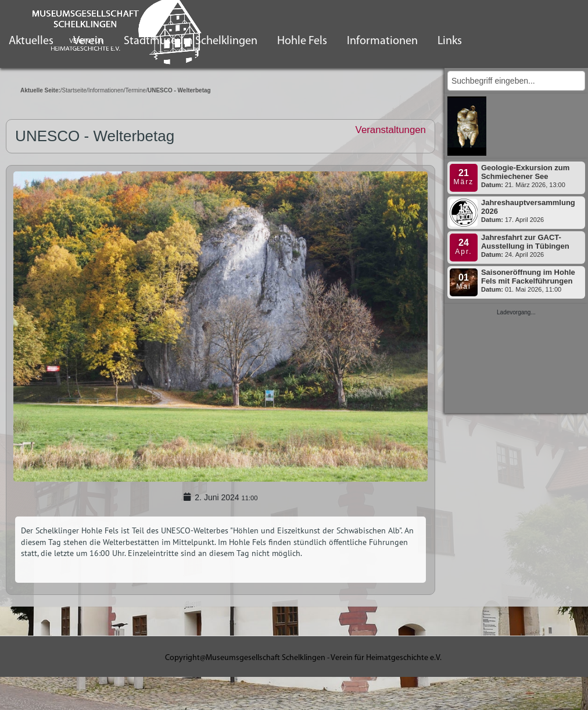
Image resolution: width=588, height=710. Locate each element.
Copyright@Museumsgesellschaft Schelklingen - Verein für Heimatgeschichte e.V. (303, 658)
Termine (136, 90)
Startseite (74, 90)
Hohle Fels (302, 41)
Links (450, 41)
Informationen (382, 41)
